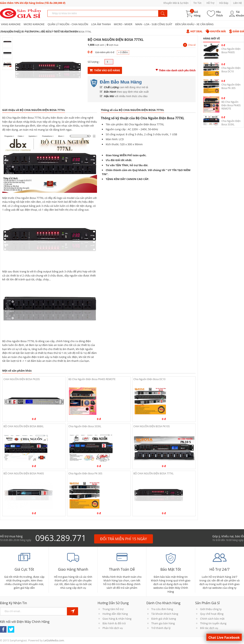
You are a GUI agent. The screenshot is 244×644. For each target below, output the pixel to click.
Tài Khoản (240, 14)
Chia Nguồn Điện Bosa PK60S (231, 51)
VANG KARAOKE (11, 24)
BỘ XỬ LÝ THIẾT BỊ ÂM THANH (60, 31)
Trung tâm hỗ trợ (113, 609)
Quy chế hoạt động (212, 614)
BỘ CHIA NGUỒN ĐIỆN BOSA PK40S (24, 473)
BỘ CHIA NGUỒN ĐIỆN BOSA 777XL (154, 473)
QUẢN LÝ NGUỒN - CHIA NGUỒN (68, 24)
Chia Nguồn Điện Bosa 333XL (85, 426)
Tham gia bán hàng (163, 623)
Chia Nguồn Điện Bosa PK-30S (85, 473)
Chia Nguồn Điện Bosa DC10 (149, 379)
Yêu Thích (219, 14)
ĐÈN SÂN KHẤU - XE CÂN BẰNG (194, 24)
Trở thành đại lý (161, 628)
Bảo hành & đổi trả (114, 623)
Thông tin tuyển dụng (213, 623)
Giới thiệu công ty (211, 609)
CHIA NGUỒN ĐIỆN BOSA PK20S (22, 379)
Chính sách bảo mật (212, 619)
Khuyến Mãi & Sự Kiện (176, 3)
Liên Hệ (237, 3)
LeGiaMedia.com (54, 640)
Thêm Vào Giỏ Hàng (105, 70)
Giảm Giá (237, 31)
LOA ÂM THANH (101, 24)
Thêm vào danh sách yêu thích (176, 70)
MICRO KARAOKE (34, 24)
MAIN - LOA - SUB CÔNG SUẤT (154, 24)
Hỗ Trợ (210, 3)
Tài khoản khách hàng (165, 614)
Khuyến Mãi (216, 31)
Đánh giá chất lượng (164, 619)
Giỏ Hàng (197, 14)
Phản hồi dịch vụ (113, 628)
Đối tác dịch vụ (209, 628)
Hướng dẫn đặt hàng (115, 614)
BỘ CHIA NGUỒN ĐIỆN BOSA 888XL (24, 426)
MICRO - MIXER (123, 24)
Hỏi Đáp (224, 3)
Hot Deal (194, 31)
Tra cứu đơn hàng (162, 609)
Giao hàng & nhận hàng (117, 619)
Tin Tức (197, 3)
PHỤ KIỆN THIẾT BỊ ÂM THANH (20, 31)
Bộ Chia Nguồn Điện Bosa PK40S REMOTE (92, 379)
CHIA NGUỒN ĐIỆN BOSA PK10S (152, 426)
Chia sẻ (189, 45)
